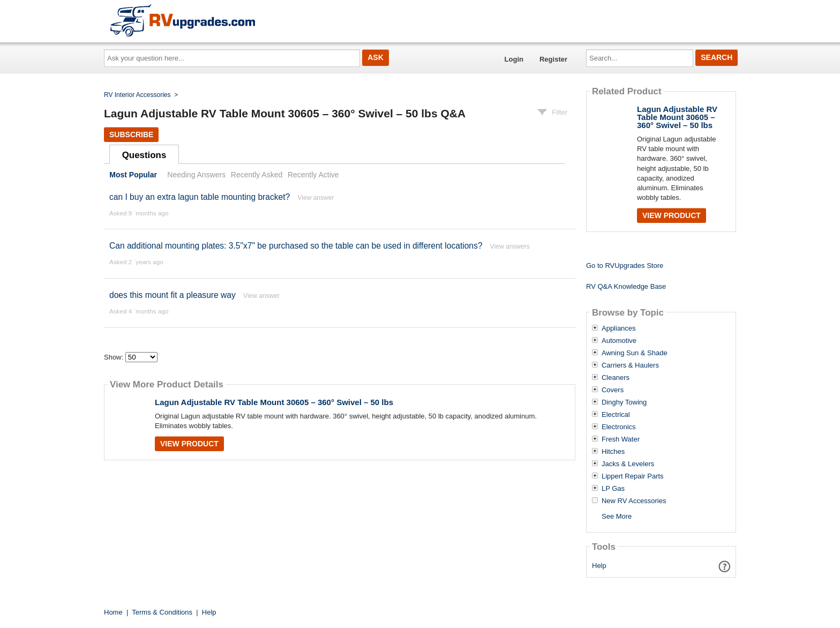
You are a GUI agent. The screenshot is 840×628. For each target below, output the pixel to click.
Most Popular (133, 175)
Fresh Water (621, 439)
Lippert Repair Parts (633, 476)
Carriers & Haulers (630, 365)
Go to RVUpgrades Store (625, 266)
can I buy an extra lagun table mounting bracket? (200, 197)
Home (113, 612)
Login (514, 59)
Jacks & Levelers (628, 464)
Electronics (619, 427)
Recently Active (313, 175)
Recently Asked (257, 175)
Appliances (619, 328)
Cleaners (616, 378)
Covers (613, 390)
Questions (144, 155)
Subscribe (131, 134)
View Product (189, 444)
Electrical (616, 415)
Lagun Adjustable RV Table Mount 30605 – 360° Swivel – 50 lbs (274, 402)
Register (553, 59)
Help (599, 566)
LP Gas (613, 489)
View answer (316, 198)
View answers (510, 246)
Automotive (619, 341)
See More (617, 516)
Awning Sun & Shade (635, 353)
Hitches (613, 452)
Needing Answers (196, 175)
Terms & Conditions (162, 612)
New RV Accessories (634, 501)
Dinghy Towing (624, 402)
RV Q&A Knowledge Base (626, 286)
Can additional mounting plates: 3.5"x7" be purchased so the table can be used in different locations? (296, 246)
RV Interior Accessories (137, 95)
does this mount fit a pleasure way (172, 295)
